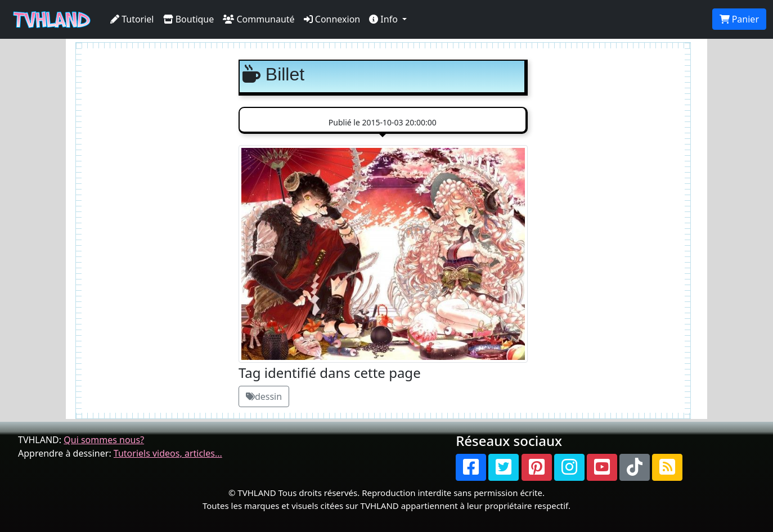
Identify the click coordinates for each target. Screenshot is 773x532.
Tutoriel (132, 19)
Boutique (189, 19)
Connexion (332, 19)
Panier (739, 19)
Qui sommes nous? (104, 440)
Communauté (259, 19)
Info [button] (385, 19)
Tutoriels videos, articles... (168, 453)
